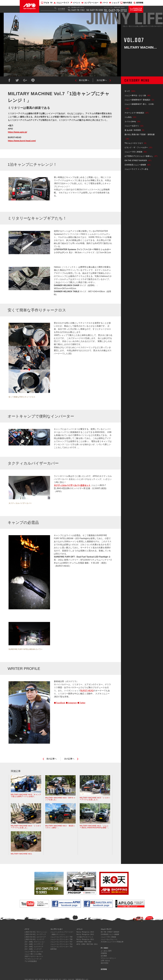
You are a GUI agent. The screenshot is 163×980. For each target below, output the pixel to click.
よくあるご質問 (106, 951)
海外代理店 (126, 3)
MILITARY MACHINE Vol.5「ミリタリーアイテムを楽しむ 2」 (95, 788)
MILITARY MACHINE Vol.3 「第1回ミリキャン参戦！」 (60, 816)
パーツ (104, 3)
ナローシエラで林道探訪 (137, 113)
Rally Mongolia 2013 (85, 932)
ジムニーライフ (61, 3)
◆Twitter (81, 703)
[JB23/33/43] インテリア (34, 939)
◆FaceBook (59, 703)
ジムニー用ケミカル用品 (33, 954)
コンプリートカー (90, 3)
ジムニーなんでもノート (109, 939)
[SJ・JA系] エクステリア (34, 946)
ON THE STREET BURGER (138, 160)
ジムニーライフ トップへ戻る (136, 169)
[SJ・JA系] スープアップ (34, 944)
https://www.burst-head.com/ (22, 141)
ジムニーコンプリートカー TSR (61, 937)
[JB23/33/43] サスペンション (36, 932)
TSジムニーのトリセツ (136, 143)
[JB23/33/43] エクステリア (35, 937)
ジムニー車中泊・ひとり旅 (138, 95)
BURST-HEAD (87, 691)
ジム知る (131, 117)
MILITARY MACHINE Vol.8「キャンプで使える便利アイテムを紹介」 (26, 786)
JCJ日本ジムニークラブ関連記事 (112, 941)
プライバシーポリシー (108, 958)
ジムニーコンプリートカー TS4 (61, 944)
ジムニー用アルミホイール (34, 951)
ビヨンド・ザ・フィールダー (139, 147)
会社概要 (62, 9)
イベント (75, 3)
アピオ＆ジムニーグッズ (33, 959)
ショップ (114, 3)
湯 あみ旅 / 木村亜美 (135, 130)
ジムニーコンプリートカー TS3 (61, 946)
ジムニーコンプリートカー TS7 (61, 941)
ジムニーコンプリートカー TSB (61, 939)
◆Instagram (71, 703)
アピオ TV (47, 3)
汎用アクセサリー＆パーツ (34, 956)
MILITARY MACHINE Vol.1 (26, 843)
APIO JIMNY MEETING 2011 (87, 944)
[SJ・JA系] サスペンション (35, 941)
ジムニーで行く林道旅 (136, 152)
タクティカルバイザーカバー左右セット (72, 485)
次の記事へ (102, 80)
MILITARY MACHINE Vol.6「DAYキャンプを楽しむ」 (60, 788)
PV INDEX (104, 948)
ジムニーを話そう (134, 126)
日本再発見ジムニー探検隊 (138, 165)
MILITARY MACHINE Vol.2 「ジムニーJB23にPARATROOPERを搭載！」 (95, 816)
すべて (130, 91)
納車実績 (53, 949)
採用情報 (138, 3)
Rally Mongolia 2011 (85, 939)
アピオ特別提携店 (31, 961)
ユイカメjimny (133, 121)
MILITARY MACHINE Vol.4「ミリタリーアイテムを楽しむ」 (26, 816)
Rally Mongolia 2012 (85, 934)
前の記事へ (84, 80)
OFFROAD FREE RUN (84, 941)
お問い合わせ (105, 960)
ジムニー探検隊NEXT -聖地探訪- (140, 100)
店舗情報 (104, 953)
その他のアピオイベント (85, 937)
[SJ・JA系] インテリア (33, 949)
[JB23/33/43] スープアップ (35, 934)
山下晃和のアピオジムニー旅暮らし (142, 156)
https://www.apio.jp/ (18, 132)
